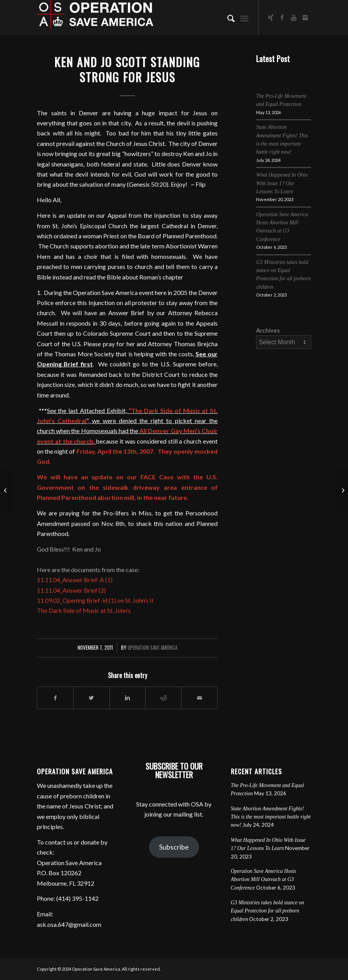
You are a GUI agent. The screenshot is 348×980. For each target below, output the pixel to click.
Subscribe (174, 847)
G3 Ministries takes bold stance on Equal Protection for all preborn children (267, 911)
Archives (268, 330)
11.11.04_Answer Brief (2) (71, 590)
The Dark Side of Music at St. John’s (84, 610)
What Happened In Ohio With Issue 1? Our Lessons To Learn (282, 183)
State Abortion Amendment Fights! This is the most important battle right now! (271, 817)
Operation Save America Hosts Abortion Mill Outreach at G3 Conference (264, 879)
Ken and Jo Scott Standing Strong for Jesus (127, 69)
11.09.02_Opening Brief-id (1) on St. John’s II (95, 600)
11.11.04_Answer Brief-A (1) (75, 580)
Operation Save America (152, 648)
